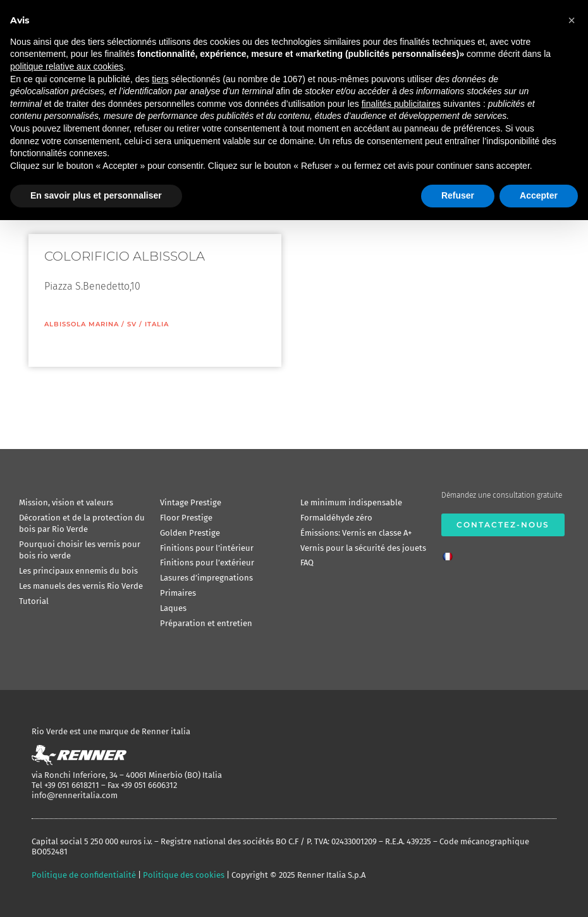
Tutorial (34, 601)
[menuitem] (451, 553)
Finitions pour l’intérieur (207, 548)
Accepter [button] (539, 195)
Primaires (178, 593)
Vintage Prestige (191, 502)
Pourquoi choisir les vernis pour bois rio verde (80, 550)
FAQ (307, 563)
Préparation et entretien (206, 623)
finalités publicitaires (401, 104)
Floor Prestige (186, 518)
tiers (160, 79)
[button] (572, 20)
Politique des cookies (184, 875)
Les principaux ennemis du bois (78, 571)
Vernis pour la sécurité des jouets (363, 548)
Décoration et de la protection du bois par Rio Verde (82, 523)
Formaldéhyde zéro (336, 518)
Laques (173, 608)
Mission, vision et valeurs (66, 502)
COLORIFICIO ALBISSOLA (125, 256)
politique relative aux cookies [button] (67, 66)
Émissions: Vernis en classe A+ (356, 533)
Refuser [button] (458, 195)
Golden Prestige (190, 533)
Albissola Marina (82, 324)
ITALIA (157, 324)
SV (132, 324)
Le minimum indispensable (351, 502)
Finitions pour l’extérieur (207, 563)
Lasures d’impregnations (206, 578)
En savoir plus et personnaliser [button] (96, 195)
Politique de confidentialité (84, 875)
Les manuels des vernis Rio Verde (81, 586)
